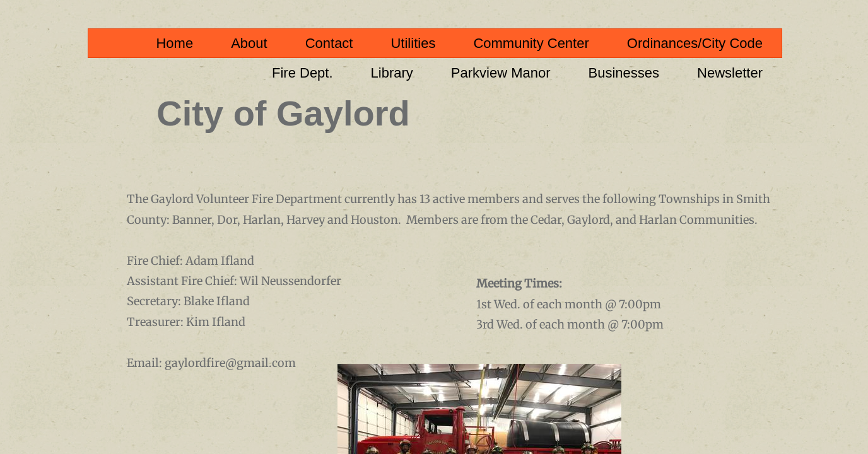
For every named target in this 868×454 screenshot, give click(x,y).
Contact (329, 43)
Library (392, 73)
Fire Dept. (302, 73)
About (249, 43)
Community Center (531, 43)
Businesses (624, 73)
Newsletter (730, 73)
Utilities (413, 43)
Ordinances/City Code (695, 43)
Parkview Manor (501, 73)
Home (174, 43)
